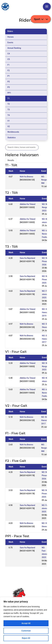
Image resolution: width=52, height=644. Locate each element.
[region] (26, 621)
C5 (9, 59)
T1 (9, 98)
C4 (9, 54)
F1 (9, 65)
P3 (9, 87)
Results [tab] (11, 160)
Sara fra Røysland (27, 258)
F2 (9, 70)
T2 (9, 104)
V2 (9, 126)
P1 (9, 76)
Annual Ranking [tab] (14, 48)
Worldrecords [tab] (13, 132)
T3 (9, 110)
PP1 (9, 93)
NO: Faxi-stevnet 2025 (46, 294)
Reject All (26, 638)
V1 (9, 121)
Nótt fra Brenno (26, 177)
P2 (9, 82)
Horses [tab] (11, 37)
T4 (9, 115)
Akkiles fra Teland (28, 204)
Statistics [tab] (12, 138)
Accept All (26, 623)
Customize (26, 631)
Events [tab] (10, 43)
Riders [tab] (10, 31)
